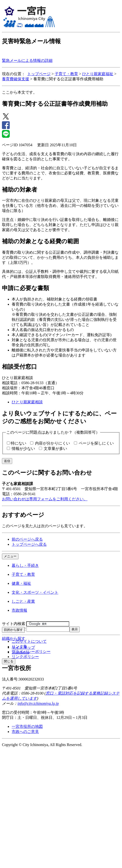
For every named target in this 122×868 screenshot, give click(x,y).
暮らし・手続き (25, 565)
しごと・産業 (23, 601)
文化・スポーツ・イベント (35, 592)
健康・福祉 (21, 583)
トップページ (39, 74)
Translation (20, 652)
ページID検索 (14, 629)
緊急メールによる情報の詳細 (27, 61)
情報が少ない (23, 449)
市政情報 (19, 610)
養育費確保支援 (16, 79)
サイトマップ (23, 647)
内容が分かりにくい (52, 443)
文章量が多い (55, 449)
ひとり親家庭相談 (27, 402)
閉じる (9, 661)
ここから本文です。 (19, 92)
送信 (7, 461)
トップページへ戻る (29, 544)
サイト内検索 (14, 624)
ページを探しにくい (96, 443)
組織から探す (14, 638)
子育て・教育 (66, 74)
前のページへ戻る (27, 539)
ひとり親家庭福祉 (98, 74)
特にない (18, 443)
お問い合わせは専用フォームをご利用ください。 (45, 499)
